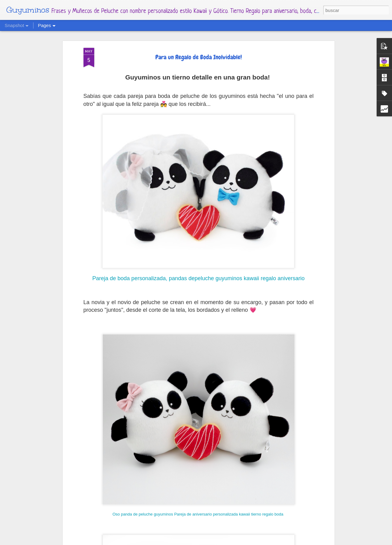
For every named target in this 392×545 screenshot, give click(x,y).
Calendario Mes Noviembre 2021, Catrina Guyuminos (280, 526)
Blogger (234, 541)
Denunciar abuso (256, 541)
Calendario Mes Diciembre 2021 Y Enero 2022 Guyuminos (135, 523)
